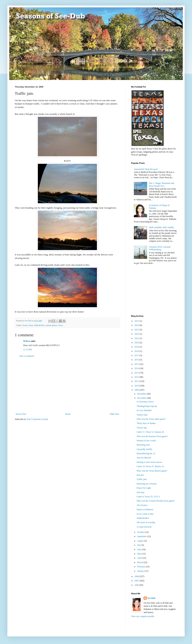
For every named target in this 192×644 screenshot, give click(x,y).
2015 (137, 364)
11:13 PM (27, 350)
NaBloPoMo (39, 325)
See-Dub (151, 598)
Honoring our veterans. (147, 484)
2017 (137, 355)
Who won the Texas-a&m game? (151, 419)
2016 (137, 360)
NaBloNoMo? (143, 518)
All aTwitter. (142, 505)
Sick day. (141, 492)
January (141, 571)
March (140, 562)
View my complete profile (143, 616)
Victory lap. (142, 428)
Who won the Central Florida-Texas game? (156, 501)
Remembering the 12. (146, 453)
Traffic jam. (142, 479)
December (142, 394)
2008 (137, 576)
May (139, 554)
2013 (137, 373)
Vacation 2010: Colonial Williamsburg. (160, 248)
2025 (137, 321)
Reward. (140, 475)
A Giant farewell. (144, 527)
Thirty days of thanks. (146, 423)
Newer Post (21, 414)
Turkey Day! (142, 415)
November (142, 398)
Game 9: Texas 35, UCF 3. (148, 497)
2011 (137, 381)
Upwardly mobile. (145, 449)
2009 (137, 390)
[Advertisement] (67, 385)
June (139, 549)
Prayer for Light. (144, 488)
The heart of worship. (146, 522)
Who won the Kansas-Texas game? (152, 436)
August (141, 541)
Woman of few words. (146, 441)
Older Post (114, 414)
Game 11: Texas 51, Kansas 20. (151, 432)
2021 (137, 338)
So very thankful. (144, 410)
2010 (137, 386)
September (142, 536)
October (141, 532)
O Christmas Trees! (145, 402)
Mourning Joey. (144, 445)
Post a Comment (27, 356)
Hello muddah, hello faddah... (162, 227)
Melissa (27, 341)
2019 (137, 347)
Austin (25, 325)
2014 (137, 368)
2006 (137, 585)
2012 (137, 377)
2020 (137, 343)
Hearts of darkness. (145, 509)
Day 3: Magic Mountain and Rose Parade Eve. (162, 184)
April (140, 558)
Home (68, 414)
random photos (51, 325)
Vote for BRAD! (144, 458)
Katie (31, 325)
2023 (137, 330)
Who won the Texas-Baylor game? (152, 471)
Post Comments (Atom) (37, 419)
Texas (60, 325)
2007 (137, 581)
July (139, 545)
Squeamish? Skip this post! (146, 169)
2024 (137, 325)
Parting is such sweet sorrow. (150, 462)
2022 (137, 334)
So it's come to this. (145, 514)
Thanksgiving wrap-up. (147, 406)
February (141, 567)
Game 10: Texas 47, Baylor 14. (150, 466)
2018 (137, 351)
